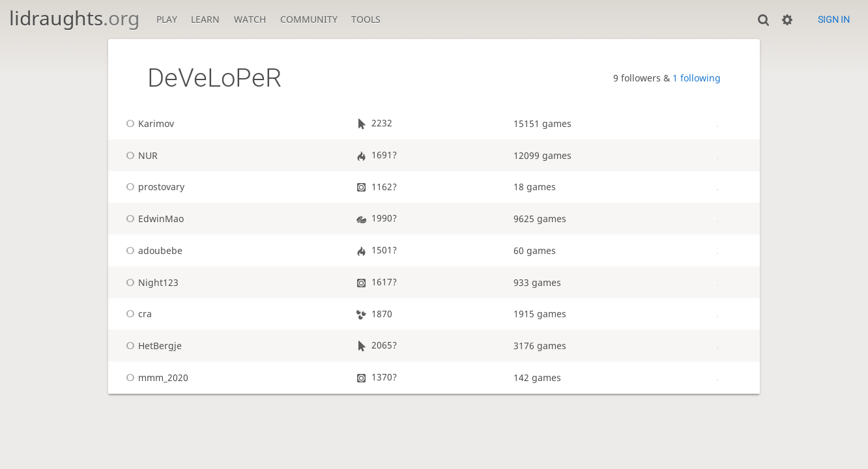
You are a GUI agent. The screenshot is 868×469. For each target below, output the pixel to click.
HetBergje (152, 346)
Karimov (148, 123)
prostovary (153, 187)
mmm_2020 (155, 377)
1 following (697, 78)
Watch (250, 19)
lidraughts (74, 18)
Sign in (834, 20)
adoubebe (152, 250)
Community (309, 19)
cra (137, 314)
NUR (140, 155)
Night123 (150, 282)
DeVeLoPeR (214, 78)
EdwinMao (153, 219)
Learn (205, 19)
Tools (366, 19)
